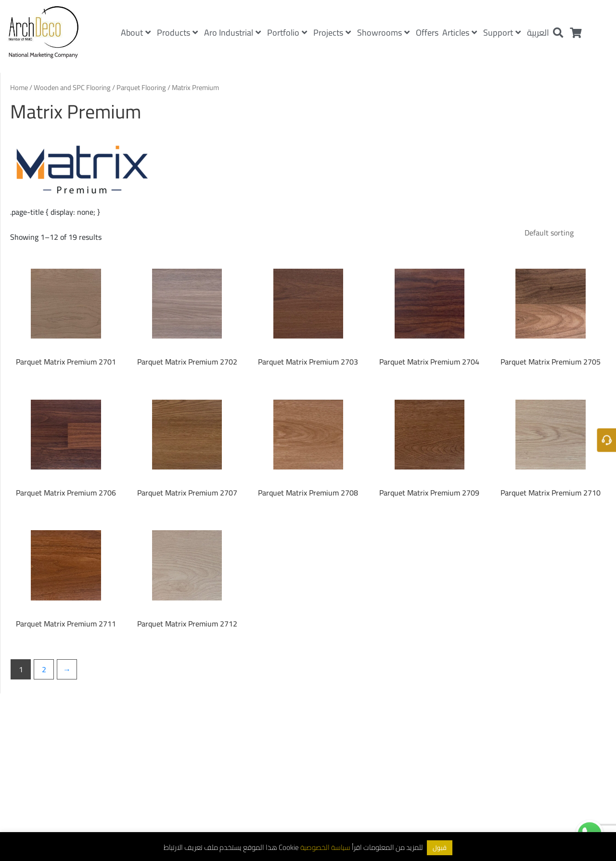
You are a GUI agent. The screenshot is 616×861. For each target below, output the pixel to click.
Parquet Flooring (141, 87)
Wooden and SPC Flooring (72, 87)
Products (177, 33)
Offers (427, 33)
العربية (538, 33)
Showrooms (383, 33)
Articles (460, 33)
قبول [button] (440, 848)
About (136, 33)
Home (19, 87)
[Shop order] (561, 233)
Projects (332, 33)
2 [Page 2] (44, 669)
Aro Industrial (232, 33)
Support (502, 33)
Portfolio (287, 33)
